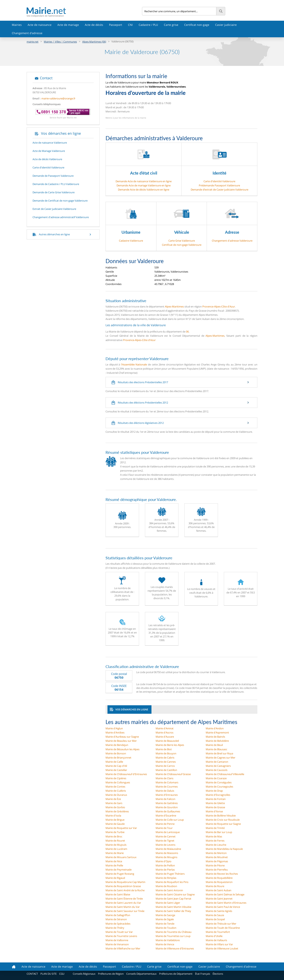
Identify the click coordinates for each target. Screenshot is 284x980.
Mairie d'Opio (163, 861)
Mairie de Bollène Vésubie (221, 816)
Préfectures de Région (111, 974)
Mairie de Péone (215, 865)
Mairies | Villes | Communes (60, 42)
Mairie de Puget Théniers (170, 874)
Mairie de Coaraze (216, 778)
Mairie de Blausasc (216, 749)
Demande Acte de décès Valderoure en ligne (144, 190)
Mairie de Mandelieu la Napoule (224, 849)
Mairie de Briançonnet (118, 758)
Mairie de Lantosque (168, 832)
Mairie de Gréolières (117, 811)
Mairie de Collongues (118, 782)
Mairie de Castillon (166, 770)
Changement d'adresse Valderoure (232, 241)
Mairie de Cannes (166, 762)
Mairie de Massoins (167, 853)
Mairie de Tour (164, 828)
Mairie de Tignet (165, 841)
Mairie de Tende (165, 924)
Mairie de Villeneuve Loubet (222, 948)
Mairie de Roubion (166, 886)
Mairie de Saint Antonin (169, 890)
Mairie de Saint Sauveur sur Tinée (125, 911)
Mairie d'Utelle (214, 936)
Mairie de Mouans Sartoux (121, 857)
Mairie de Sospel (215, 919)
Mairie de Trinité (215, 828)
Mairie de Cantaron (217, 762)
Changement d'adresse (27, 33)
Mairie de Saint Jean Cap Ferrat (173, 899)
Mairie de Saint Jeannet (219, 899)
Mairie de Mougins (166, 857)
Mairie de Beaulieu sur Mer (121, 741)
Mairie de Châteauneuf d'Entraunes (126, 774)
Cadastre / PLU (148, 25)
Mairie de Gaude (115, 824)
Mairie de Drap (214, 791)
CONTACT (32, 974)
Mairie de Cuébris (116, 791)
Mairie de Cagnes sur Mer (220, 758)
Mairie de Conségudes (219, 782)
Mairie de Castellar (116, 770)
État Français (203, 974)
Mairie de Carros (165, 766)
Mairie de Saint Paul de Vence (223, 907)
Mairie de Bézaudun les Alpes (122, 749)
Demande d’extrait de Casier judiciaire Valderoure (220, 190)
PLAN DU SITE (49, 974)
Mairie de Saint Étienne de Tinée (124, 899)
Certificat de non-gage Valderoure (182, 245)
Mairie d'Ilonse (214, 811)
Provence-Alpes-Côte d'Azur (219, 306)
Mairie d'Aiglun (114, 728)
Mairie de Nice (114, 861)
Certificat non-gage (197, 25)
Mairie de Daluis (165, 791)
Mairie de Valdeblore (168, 940)
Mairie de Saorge (165, 915)
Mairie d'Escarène (166, 816)
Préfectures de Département (176, 974)
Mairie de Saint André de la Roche (125, 890)
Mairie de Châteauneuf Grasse (173, 774)
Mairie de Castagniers (218, 766)
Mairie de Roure (215, 886)
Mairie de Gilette (215, 803)
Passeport (116, 25)
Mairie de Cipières (116, 778)
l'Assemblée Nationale (134, 364)
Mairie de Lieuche (216, 845)
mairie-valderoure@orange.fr (58, 98)
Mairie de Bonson (116, 753)
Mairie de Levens (165, 845)
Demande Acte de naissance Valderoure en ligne (144, 181)
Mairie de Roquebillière (219, 878)
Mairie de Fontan (216, 799)
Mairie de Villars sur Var (219, 944)
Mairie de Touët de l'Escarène (223, 928)
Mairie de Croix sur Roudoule (223, 820)
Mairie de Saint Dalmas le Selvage (225, 894)
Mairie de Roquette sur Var (121, 828)
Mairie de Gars (114, 803)
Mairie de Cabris (165, 758)
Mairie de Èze (113, 799)
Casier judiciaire (226, 25)
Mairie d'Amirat (165, 728)
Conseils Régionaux (84, 974)
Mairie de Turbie (115, 832)
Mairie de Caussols (217, 770)
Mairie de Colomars (167, 782)
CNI (130, 25)
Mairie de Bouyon (166, 753)
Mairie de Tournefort (218, 932)
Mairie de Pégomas (217, 861)
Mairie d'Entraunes (167, 795)
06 (187, 332)
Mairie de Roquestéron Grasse (123, 886)
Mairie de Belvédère (217, 741)
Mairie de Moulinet (217, 857)
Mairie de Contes (115, 787)
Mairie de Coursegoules (219, 787)
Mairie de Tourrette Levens (121, 936)
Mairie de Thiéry (115, 928)
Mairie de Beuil (214, 745)
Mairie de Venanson (117, 944)
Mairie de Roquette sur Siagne (223, 824)
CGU (62, 974)
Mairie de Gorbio (115, 807)
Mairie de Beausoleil (167, 741)
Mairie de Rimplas (166, 878)
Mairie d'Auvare (165, 737)
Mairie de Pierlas (165, 870)
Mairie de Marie (115, 853)
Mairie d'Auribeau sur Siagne (122, 737)
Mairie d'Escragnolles (218, 795)
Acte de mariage (68, 25)
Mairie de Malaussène (168, 849)
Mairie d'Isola (113, 816)
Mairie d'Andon (215, 728)
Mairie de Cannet (166, 836)
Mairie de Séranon (116, 919)
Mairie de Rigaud (115, 878)
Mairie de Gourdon (167, 807)
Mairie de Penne (165, 824)
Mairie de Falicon (165, 799)
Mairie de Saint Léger (168, 903)
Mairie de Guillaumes (168, 811)
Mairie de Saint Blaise (118, 894)
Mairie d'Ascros (164, 732)
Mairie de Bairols (215, 737)
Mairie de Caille (114, 762)
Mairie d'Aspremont (217, 732)
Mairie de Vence (165, 944)
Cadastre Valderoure (131, 241)
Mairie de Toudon (166, 928)
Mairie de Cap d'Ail (116, 766)
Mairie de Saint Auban (219, 890)
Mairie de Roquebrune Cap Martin (125, 882)
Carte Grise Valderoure (182, 241)
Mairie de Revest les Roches (222, 874)
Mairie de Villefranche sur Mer (123, 948)
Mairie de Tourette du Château (174, 932)
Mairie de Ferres (215, 841)
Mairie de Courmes (167, 787)
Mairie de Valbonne (117, 940)
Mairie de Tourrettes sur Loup (173, 936)
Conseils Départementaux (141, 974)
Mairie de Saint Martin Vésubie (173, 907)
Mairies (17, 25)
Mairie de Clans (164, 778)
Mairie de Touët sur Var (119, 932)
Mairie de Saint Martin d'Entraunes (226, 903)
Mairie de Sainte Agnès (219, 911)
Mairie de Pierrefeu (217, 870)
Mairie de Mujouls (116, 845)
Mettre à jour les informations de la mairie (126, 118)
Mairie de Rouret (115, 841)
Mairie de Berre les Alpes (170, 745)
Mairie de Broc (114, 836)
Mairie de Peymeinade (119, 870)
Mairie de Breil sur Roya (219, 753)
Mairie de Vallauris (216, 940)
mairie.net (33, 42)
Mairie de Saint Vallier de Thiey (173, 911)
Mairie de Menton (216, 853)
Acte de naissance (40, 25)
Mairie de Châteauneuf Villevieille (225, 774)
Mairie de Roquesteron (219, 882)
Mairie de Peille (114, 865)
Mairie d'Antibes (115, 732)
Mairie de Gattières (167, 803)
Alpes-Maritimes (174, 306)
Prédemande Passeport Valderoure (219, 185)
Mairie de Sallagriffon (118, 915)
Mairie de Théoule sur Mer (221, 924)
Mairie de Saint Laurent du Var (123, 903)
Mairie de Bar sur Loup (219, 832)
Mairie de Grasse (215, 807)
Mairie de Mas (214, 836)
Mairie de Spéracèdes (118, 924)
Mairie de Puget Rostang (120, 874)
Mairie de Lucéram (116, 849)
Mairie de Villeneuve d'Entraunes (175, 948)
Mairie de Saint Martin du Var (123, 907)
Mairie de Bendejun (117, 745)
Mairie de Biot (164, 749)
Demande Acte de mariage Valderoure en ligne (144, 185)
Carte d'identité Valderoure (219, 181)
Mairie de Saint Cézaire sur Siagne (175, 894)
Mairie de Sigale (165, 919)
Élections (218, 974)
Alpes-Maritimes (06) (94, 42)
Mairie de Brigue (115, 820)
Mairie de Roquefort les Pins (172, 882)
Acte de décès (94, 25)
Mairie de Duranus (116, 795)
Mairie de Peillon (165, 865)
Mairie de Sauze (215, 915)
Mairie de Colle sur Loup (170, 820)
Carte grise (171, 25)
